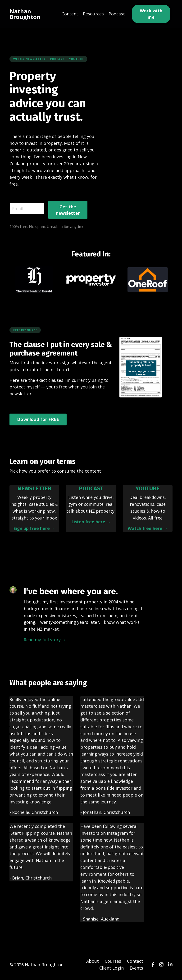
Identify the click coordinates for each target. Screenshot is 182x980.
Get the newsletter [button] (68, 210)
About (93, 961)
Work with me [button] (151, 14)
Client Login (111, 968)
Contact (135, 961)
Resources (93, 14)
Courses (113, 961)
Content (70, 14)
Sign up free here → (34, 529)
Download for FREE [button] (38, 419)
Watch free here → (148, 529)
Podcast (117, 14)
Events (136, 968)
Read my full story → (45, 640)
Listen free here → (91, 522)
